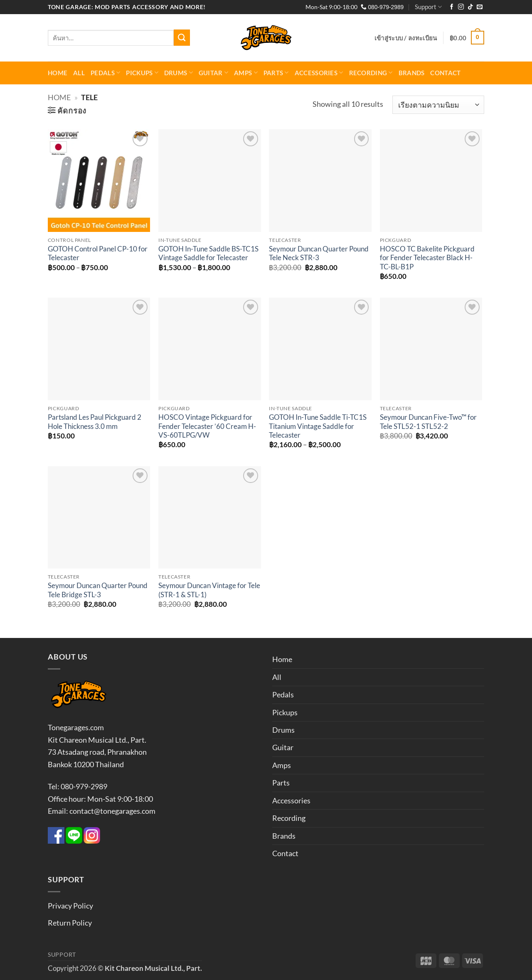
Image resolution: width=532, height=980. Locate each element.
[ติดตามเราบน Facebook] (452, 7)
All (79, 73)
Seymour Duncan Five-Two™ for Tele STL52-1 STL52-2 (428, 422)
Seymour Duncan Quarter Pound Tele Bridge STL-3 (98, 590)
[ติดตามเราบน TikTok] (470, 7)
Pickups (142, 73)
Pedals (105, 73)
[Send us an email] (480, 7)
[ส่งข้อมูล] (182, 37)
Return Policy (70, 923)
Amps (246, 73)
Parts (276, 73)
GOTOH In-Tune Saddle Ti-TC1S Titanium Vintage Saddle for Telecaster (318, 426)
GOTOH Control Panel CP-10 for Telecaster (98, 254)
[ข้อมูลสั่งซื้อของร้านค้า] (438, 105)
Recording (371, 73)
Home (58, 73)
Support (428, 7)
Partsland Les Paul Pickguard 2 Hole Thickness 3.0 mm (95, 422)
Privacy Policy (70, 906)
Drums (179, 73)
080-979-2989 (382, 7)
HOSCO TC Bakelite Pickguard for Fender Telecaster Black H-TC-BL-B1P (427, 258)
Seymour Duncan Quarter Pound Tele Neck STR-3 (319, 254)
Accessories (319, 73)
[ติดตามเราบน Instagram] (461, 7)
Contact (445, 73)
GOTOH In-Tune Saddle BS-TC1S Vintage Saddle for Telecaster (208, 254)
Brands (412, 73)
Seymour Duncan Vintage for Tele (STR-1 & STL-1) (209, 590)
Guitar (213, 73)
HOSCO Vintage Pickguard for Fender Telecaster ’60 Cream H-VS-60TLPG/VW (207, 426)
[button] (406, 38)
